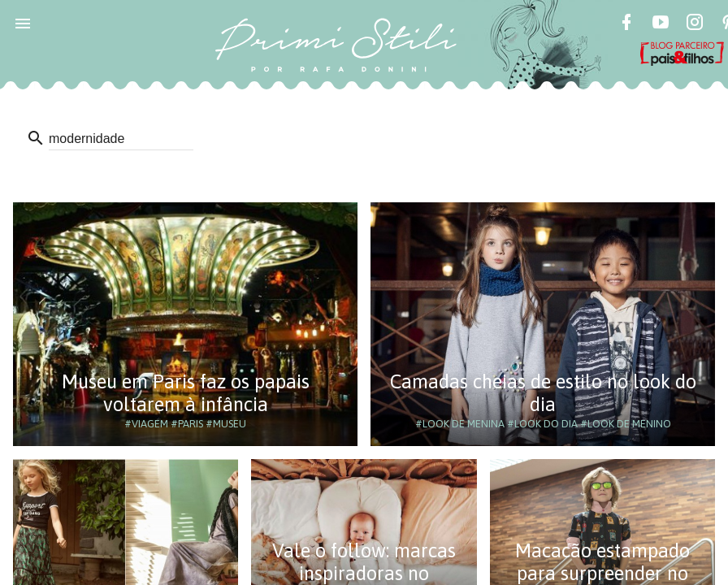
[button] (23, 23)
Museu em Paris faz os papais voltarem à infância (186, 393)
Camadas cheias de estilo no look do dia (543, 393)
